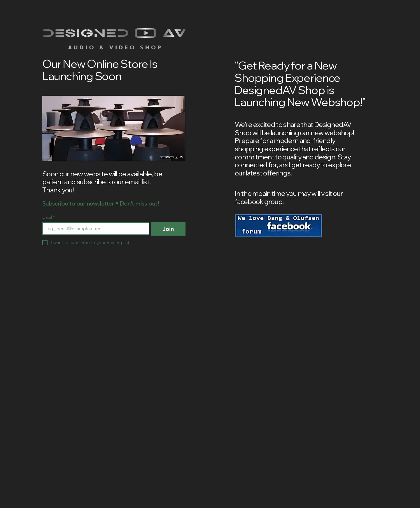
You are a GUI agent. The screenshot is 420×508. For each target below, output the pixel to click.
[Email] (94, 229)
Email (49, 217)
